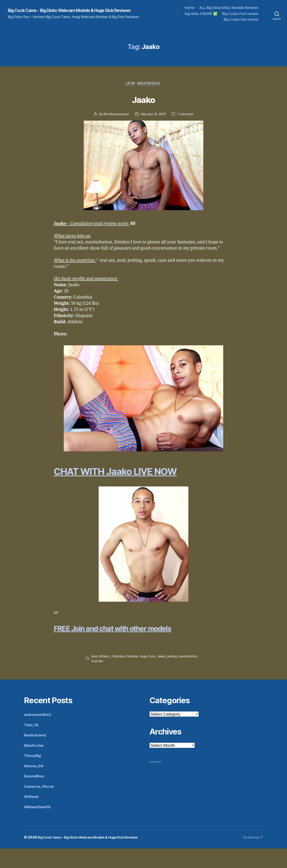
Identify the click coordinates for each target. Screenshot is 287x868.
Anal (95, 676)
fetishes (134, 676)
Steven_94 (35, 785)
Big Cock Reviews (153, 781)
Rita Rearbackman (115, 115)
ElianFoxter (35, 765)
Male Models (150, 84)
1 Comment (186, 115)
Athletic (105, 676)
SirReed (32, 816)
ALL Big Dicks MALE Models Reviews (229, 8)
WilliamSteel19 (39, 826)
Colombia (120, 676)
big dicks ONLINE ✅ (201, 14)
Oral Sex (118, 681)
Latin (130, 84)
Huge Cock (150, 676)
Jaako (143, 99)
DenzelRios (35, 795)
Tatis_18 (32, 744)
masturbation (101, 681)
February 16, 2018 (153, 115)
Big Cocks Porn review (240, 14)
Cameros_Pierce (40, 806)
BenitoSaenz (36, 754)
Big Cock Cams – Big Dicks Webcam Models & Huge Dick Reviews (93, 857)
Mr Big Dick (159, 781)
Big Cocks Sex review (241, 19)
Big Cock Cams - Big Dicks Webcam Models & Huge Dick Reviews (69, 11)
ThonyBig (34, 775)
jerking (175, 676)
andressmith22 (39, 734)
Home (190, 8)
